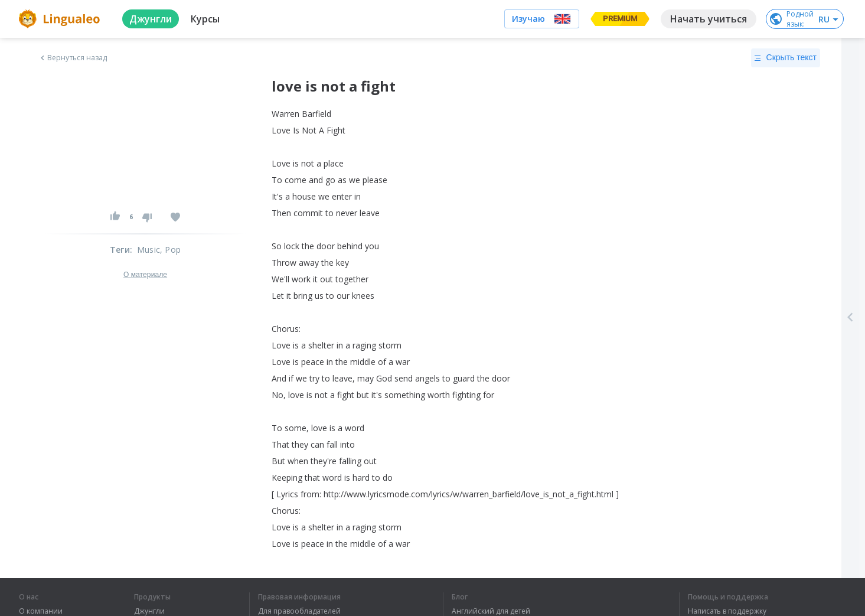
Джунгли (149, 611)
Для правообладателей (299, 611)
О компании (41, 611)
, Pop (170, 250)
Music (148, 250)
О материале (145, 275)
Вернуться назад (73, 58)
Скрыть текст (786, 58)
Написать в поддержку (727, 611)
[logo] (61, 19)
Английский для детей (491, 611)
